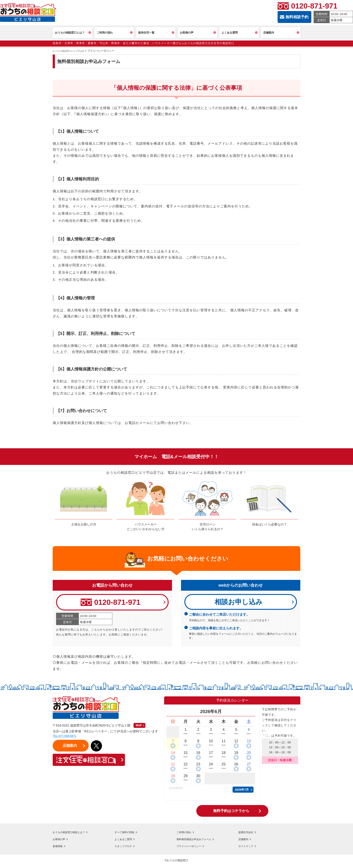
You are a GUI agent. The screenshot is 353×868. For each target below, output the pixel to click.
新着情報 (59, 848)
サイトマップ (248, 848)
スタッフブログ (126, 848)
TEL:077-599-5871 (67, 737)
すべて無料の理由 (127, 834)
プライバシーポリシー (192, 848)
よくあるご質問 (126, 841)
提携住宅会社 (248, 834)
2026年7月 (242, 791)
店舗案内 (245, 841)
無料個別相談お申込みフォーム (199, 841)
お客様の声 (61, 841)
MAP (139, 727)
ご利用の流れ (186, 834)
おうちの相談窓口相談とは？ (73, 834)
